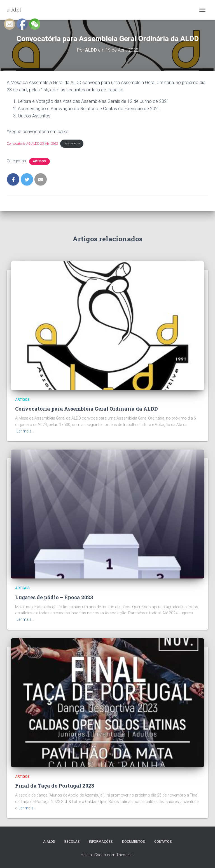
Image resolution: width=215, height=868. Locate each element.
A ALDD (49, 842)
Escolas (72, 842)
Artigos (39, 161)
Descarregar (72, 143)
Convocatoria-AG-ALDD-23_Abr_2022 (32, 143)
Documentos (134, 842)
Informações (101, 842)
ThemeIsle (125, 855)
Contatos (163, 842)
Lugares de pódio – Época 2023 (54, 597)
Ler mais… (25, 431)
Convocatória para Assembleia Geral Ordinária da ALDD (87, 409)
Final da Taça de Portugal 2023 (55, 786)
